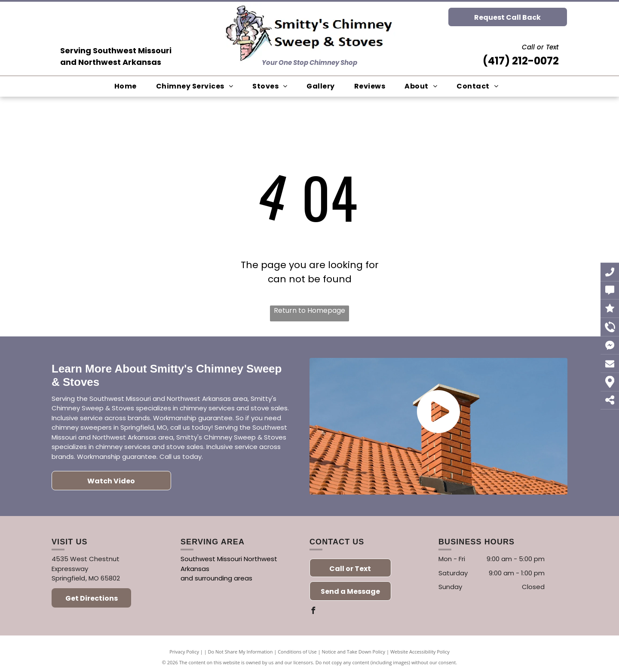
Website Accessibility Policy (420, 652)
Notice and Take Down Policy (354, 652)
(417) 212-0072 (521, 61)
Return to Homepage (309, 310)
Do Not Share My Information (241, 652)
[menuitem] (129, 86)
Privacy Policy (184, 652)
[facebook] (313, 612)
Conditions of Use (297, 652)
